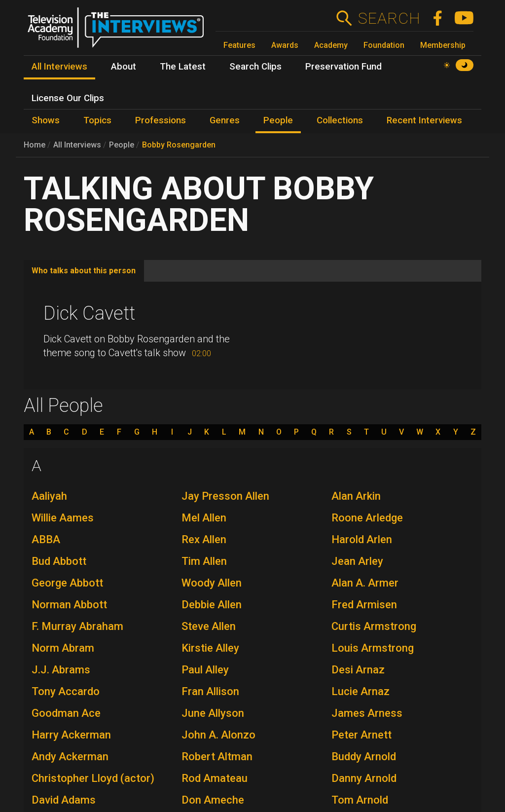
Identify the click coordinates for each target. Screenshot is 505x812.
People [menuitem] (278, 120)
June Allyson (213, 713)
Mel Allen (204, 518)
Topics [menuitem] (97, 120)
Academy (331, 45)
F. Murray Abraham (77, 626)
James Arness (367, 713)
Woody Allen (212, 583)
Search (389, 18)
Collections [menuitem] (340, 120)
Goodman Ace (66, 713)
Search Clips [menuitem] (255, 67)
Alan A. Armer (365, 583)
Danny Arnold (364, 778)
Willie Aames (63, 518)
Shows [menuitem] (46, 120)
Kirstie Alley (210, 648)
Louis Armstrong (373, 648)
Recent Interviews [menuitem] (424, 120)
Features (239, 45)
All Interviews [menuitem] (59, 67)
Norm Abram (63, 648)
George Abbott (67, 583)
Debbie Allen (212, 605)
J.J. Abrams (61, 670)
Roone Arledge (367, 518)
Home (35, 145)
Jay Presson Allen (225, 496)
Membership (443, 45)
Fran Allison (210, 691)
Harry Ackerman (71, 735)
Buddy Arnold (364, 757)
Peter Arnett (361, 735)
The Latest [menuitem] (183, 67)
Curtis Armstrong (374, 626)
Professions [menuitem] (161, 120)
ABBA (46, 539)
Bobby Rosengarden (179, 145)
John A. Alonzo (218, 735)
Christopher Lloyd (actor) (93, 778)
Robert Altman (217, 757)
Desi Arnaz (358, 670)
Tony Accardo (66, 691)
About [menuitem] (124, 67)
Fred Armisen (364, 605)
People (122, 145)
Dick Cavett (89, 313)
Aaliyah (49, 496)
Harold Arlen (362, 539)
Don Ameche (213, 800)
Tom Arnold (360, 800)
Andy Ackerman (70, 757)
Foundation (384, 45)
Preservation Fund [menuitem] (343, 67)
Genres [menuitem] (225, 120)
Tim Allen (204, 561)
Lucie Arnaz (361, 691)
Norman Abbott (69, 605)
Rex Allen (204, 539)
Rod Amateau (215, 778)
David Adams (64, 800)
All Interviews (77, 145)
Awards (285, 45)
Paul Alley (205, 670)
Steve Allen (209, 626)
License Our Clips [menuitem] (68, 98)
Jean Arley (357, 561)
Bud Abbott (59, 561)
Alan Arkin (356, 496)
